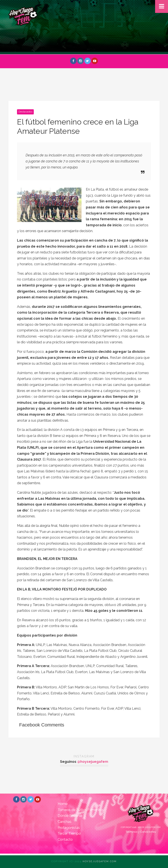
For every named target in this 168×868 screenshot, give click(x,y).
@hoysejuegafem (93, 762)
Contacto (65, 839)
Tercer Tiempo (69, 833)
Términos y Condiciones (141, 832)
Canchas (65, 822)
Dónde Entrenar (70, 816)
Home (63, 804)
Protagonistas (69, 828)
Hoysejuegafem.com (100, 861)
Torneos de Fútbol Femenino (80, 810)
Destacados (25, 112)
